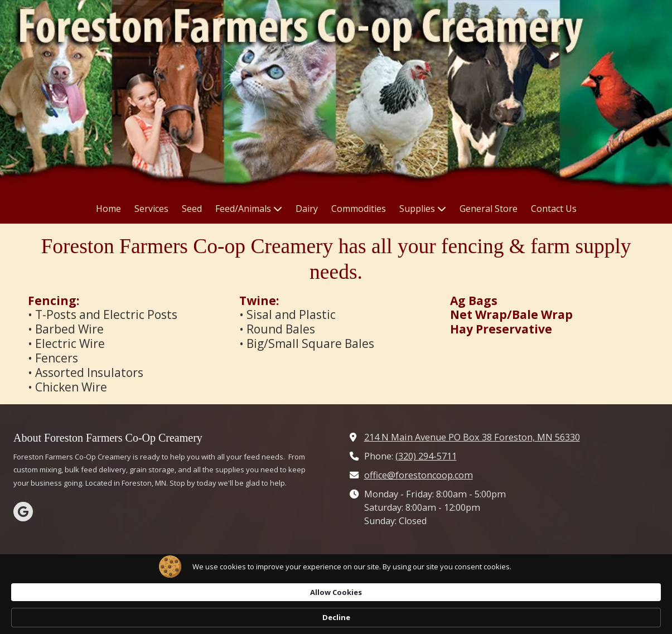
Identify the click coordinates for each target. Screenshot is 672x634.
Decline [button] (562, 617)
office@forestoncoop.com (419, 475)
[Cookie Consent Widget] (336, 617)
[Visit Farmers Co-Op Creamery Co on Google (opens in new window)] (23, 512)
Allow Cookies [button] (488, 617)
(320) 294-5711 (426, 456)
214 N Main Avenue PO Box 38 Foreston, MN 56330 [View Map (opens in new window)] (472, 437)
